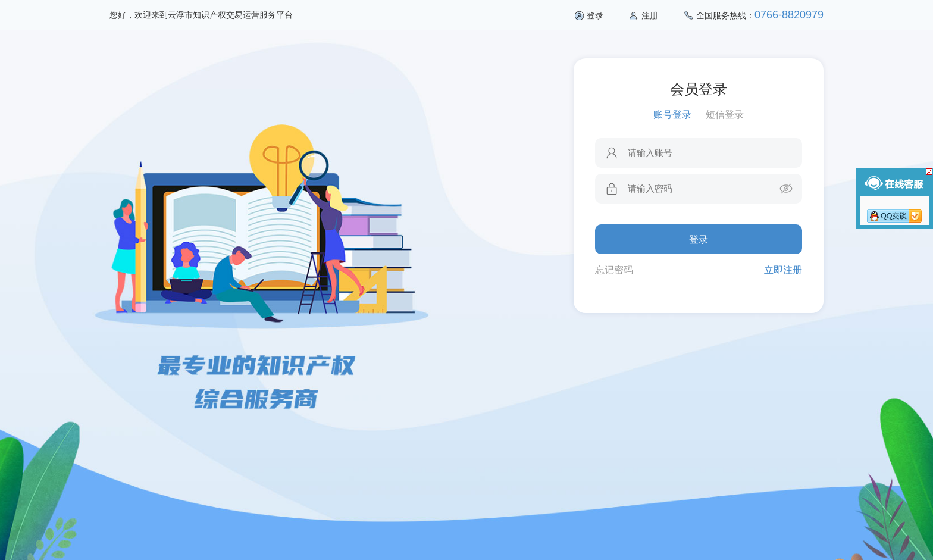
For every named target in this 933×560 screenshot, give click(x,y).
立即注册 (783, 270)
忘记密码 (614, 270)
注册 (650, 15)
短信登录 (725, 115)
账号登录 (672, 115)
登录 (595, 15)
